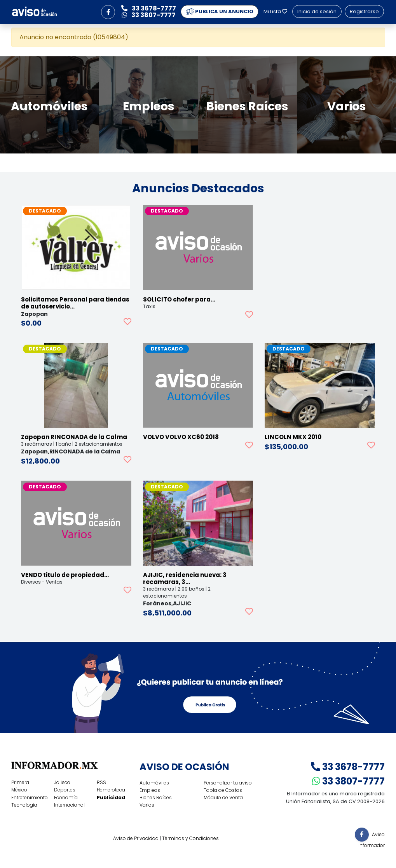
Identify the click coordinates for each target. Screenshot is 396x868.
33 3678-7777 (348, 767)
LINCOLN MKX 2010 (293, 437)
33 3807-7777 (348, 781)
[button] (108, 12)
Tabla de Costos (223, 790)
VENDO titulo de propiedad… (65, 575)
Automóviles (154, 783)
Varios (147, 805)
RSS (101, 782)
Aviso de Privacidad (136, 838)
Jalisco (62, 782)
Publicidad (111, 797)
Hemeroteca (111, 790)
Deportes (65, 790)
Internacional (69, 805)
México (19, 790)
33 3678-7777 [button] (149, 8)
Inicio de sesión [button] (317, 11)
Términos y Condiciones (190, 838)
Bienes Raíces (156, 797)
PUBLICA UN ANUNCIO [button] (220, 12)
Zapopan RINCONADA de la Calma (74, 437)
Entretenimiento (30, 797)
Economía (66, 797)
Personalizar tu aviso (228, 783)
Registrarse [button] (364, 11)
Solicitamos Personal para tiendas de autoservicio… (75, 303)
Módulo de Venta (223, 797)
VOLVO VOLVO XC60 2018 (181, 437)
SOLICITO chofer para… (179, 299)
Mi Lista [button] (275, 11)
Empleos (150, 790)
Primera (20, 782)
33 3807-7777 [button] (149, 15)
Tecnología (24, 805)
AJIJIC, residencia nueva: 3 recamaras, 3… (185, 578)
